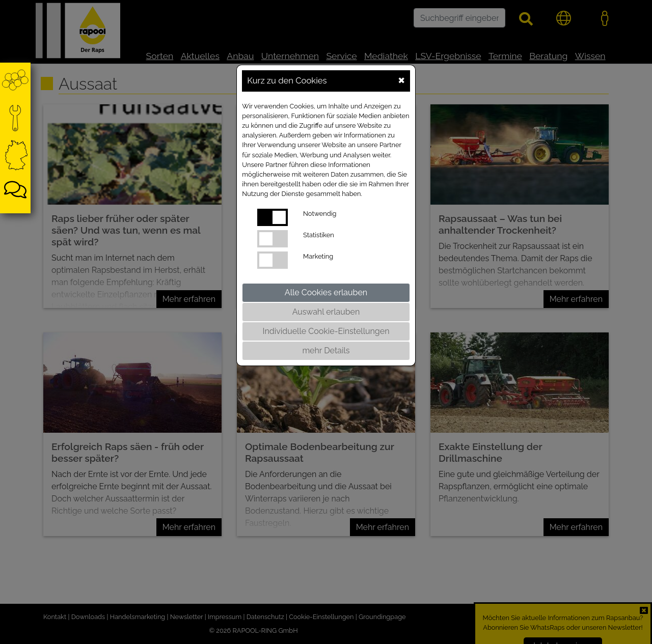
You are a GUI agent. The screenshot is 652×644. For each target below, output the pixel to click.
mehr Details (326, 351)
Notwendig (320, 214)
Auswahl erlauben (326, 312)
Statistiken (319, 235)
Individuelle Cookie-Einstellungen (326, 331)
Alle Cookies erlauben (326, 292)
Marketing (318, 256)
